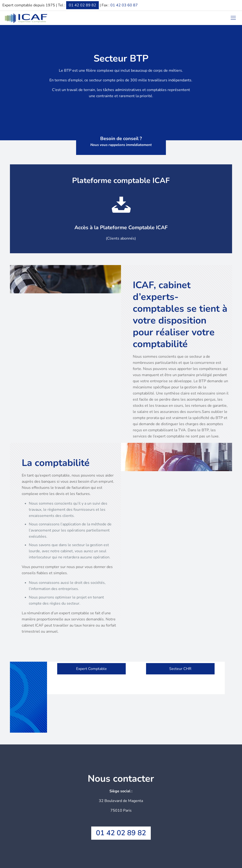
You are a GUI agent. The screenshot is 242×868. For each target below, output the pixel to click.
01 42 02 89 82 (82, 5)
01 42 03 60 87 (124, 5)
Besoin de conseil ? (121, 142)
